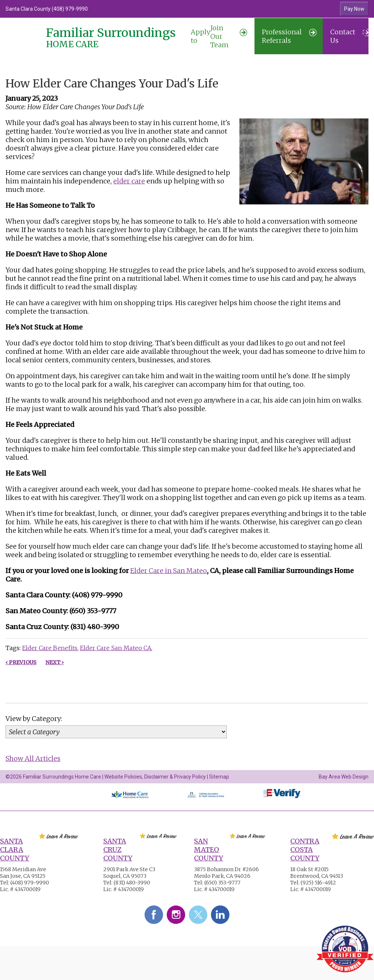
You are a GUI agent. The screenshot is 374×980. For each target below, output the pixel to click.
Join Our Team (219, 36)
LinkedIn (220, 915)
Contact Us (349, 36)
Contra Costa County (305, 850)
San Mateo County (209, 850)
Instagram (176, 915)
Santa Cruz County (118, 850)
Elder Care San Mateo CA (116, 648)
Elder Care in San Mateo (169, 571)
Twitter (198, 915)
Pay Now (354, 9)
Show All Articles (33, 758)
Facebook (154, 915)
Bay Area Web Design (344, 777)
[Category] (116, 732)
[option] (142, 9)
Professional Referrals (289, 36)
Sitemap (219, 777)
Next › (55, 662)
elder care (129, 181)
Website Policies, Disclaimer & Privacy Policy (155, 777)
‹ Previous (21, 662)
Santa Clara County (15, 850)
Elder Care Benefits (50, 648)
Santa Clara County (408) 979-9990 (47, 9)
